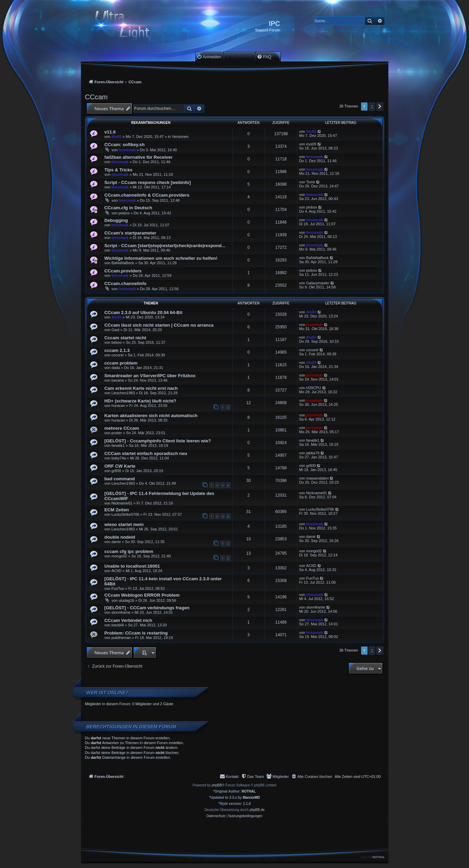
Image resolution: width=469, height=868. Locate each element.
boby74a (119, 458)
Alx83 (116, 137)
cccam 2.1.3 (117, 350)
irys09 (311, 144)
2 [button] (372, 106)
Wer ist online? (108, 693)
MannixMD (251, 798)
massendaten (317, 478)
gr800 (116, 471)
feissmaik (127, 150)
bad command (120, 479)
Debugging (116, 220)
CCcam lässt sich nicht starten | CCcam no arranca (159, 325)
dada (115, 368)
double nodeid (120, 537)
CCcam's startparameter (130, 233)
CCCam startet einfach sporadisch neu (146, 453)
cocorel (117, 355)
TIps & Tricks (119, 170)
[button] (380, 106)
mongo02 (119, 556)
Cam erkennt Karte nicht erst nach (141, 388)
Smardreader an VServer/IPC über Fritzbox (150, 376)
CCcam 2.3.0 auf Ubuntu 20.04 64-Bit (144, 312)
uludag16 (126, 600)
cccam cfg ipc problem (129, 551)
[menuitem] (209, 57)
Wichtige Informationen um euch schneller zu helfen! (161, 258)
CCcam (96, 97)
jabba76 (313, 453)
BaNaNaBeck (123, 263)
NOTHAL (249, 791)
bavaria (118, 380)
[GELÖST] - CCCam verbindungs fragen (147, 608)
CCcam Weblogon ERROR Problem (142, 595)
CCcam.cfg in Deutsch (128, 208)
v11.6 (110, 132)
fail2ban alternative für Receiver (139, 157)
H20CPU (313, 388)
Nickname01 (122, 503)
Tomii (311, 182)
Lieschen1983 (123, 393)
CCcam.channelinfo (126, 283)
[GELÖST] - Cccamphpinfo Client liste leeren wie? (158, 441)
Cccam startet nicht (125, 338)
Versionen (180, 137)
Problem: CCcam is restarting (136, 633)
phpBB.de (257, 810)
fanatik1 (118, 445)
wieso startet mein (124, 524)
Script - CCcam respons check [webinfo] (148, 182)
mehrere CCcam (122, 428)
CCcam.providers (123, 271)
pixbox (124, 213)
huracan (118, 405)
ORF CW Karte (120, 466)
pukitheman (121, 638)
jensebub (314, 325)
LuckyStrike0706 (125, 514)
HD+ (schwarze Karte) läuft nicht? (141, 401)
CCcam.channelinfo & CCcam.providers (147, 195)
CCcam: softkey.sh (125, 145)
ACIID (116, 571)
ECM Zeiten (117, 510)
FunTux (118, 588)
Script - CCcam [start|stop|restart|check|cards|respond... (165, 246)
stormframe (121, 612)
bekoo (116, 342)
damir (116, 542)
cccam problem (121, 363)
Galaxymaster (318, 283)
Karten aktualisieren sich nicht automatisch (151, 416)
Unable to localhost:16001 (132, 566)
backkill (118, 625)
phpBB (217, 785)
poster (117, 433)
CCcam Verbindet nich (128, 620)
